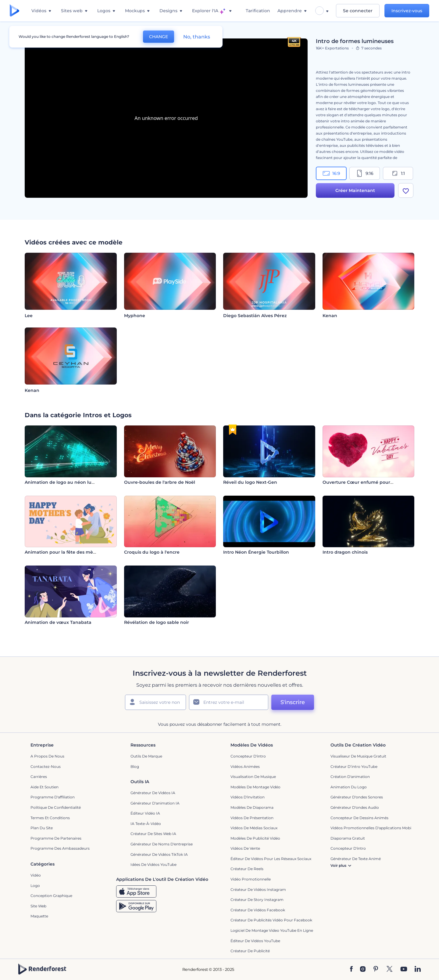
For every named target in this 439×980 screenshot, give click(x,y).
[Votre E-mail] (229, 702)
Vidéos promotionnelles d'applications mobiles (373, 828)
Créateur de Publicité (250, 951)
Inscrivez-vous (407, 11)
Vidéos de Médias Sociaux (254, 828)
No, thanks (197, 37)
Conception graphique (51, 896)
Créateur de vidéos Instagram (258, 890)
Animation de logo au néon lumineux (67, 482)
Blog (135, 767)
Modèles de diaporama (252, 807)
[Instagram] (363, 969)
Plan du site (42, 828)
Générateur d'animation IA (155, 803)
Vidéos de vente (245, 848)
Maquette (39, 916)
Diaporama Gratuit (348, 838)
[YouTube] (404, 969)
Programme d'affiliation (53, 797)
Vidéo (36, 875)
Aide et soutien (45, 787)
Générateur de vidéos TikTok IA (159, 854)
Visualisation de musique (253, 777)
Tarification (258, 11)
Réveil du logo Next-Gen (250, 482)
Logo (35, 886)
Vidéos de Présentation (252, 818)
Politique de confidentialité (56, 807)
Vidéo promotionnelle (251, 879)
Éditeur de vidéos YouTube (255, 941)
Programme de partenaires (56, 838)
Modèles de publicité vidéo (255, 838)
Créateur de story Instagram (257, 900)
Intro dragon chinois (345, 552)
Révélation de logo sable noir (157, 622)
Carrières (39, 777)
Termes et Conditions (50, 818)
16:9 (331, 173)
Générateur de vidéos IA (153, 793)
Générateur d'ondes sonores (357, 797)
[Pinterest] (376, 969)
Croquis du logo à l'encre (152, 552)
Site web (38, 906)
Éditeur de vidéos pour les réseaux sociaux (271, 859)
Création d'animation (350, 777)
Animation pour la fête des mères (62, 552)
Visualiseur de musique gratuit (358, 756)
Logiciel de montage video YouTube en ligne (272, 930)
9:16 (365, 173)
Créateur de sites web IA (153, 834)
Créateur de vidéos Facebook (258, 910)
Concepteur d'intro (248, 756)
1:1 (398, 173)
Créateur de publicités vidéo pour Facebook (271, 920)
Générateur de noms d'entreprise (162, 844)
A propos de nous (47, 756)
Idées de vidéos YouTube (153, 864)
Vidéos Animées (245, 767)
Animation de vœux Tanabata (58, 622)
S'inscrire (293, 702)
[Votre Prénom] (155, 702)
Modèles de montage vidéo (255, 787)
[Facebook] (351, 969)
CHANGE (159, 37)
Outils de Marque (146, 756)
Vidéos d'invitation (248, 797)
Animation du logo (349, 787)
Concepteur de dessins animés (359, 818)
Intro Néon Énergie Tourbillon (256, 552)
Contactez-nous (46, 767)
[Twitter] (389, 969)
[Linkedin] (418, 969)
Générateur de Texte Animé (356, 859)
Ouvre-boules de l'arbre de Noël (160, 482)
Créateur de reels (247, 869)
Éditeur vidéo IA (145, 813)
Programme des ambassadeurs (60, 848)
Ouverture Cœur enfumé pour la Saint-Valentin (375, 482)
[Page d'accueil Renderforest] (14, 11)
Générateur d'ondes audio (355, 807)
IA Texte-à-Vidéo (146, 824)
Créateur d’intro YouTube (354, 767)
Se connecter (358, 11)
